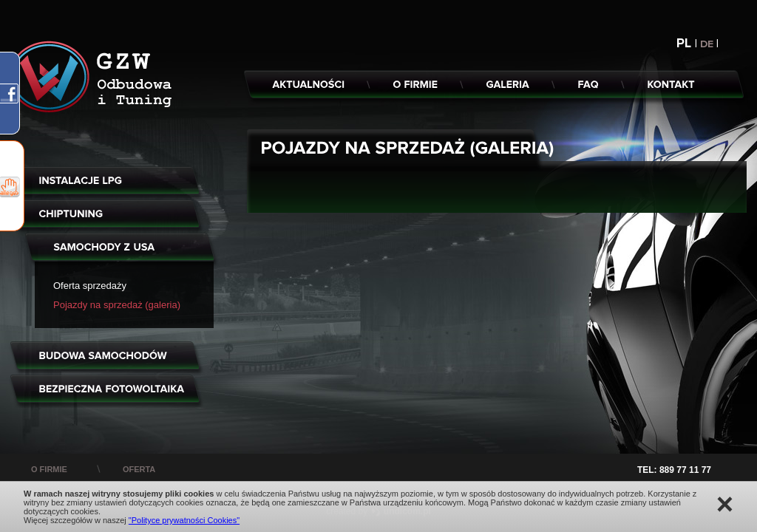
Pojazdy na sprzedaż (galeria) (117, 305)
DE (708, 44)
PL (686, 44)
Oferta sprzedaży (90, 286)
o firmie (49, 469)
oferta (139, 469)
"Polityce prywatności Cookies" (184, 520)
